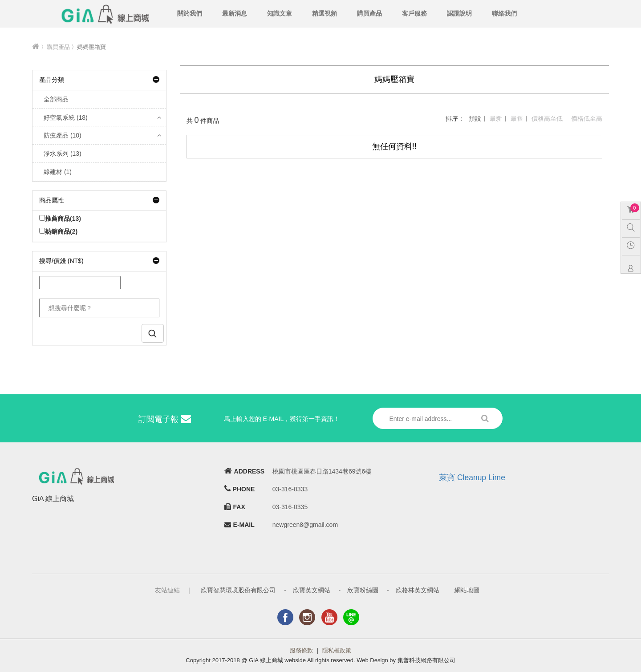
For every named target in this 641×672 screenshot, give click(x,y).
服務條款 (301, 650)
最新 (496, 118)
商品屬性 (99, 200)
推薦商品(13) (60, 219)
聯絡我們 (504, 13)
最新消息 (235, 13)
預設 (475, 118)
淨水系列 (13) (63, 154)
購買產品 (369, 13)
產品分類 (99, 80)
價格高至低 (547, 118)
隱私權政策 (337, 650)
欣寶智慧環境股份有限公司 (238, 590)
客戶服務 (414, 13)
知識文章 (280, 13)
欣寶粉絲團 (363, 590)
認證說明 (459, 13)
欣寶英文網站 (312, 590)
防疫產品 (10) (63, 135)
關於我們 (190, 13)
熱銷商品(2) (58, 231)
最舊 (517, 118)
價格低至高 (587, 118)
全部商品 (56, 99)
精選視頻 (325, 13)
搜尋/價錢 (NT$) (99, 261)
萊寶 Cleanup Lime (472, 478)
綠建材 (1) (58, 172)
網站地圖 (467, 590)
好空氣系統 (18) (66, 117)
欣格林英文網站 (418, 590)
